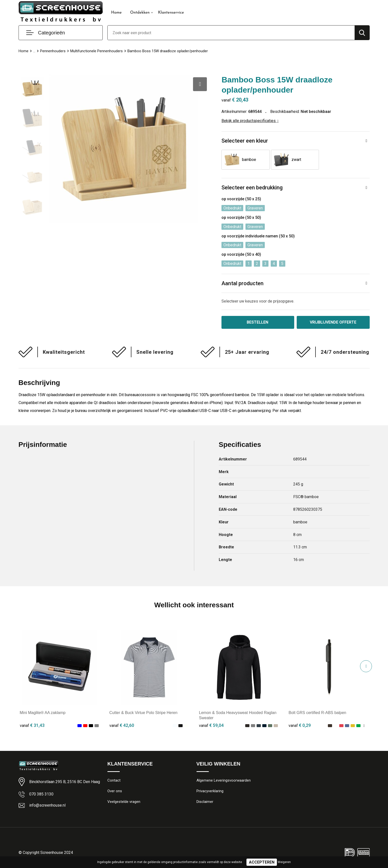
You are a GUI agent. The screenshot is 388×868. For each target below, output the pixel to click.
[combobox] (231, 33)
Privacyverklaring (210, 791)
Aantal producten (242, 283)
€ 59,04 (211, 725)
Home (116, 13)
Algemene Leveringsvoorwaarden (224, 780)
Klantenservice (171, 13)
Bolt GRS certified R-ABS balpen (317, 713)
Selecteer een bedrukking (252, 188)
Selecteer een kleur (245, 141)
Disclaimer (205, 802)
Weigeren (284, 862)
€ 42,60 (122, 725)
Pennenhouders (53, 51)
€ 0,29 (300, 725)
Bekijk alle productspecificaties (250, 121)
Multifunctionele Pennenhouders (97, 51)
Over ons (115, 791)
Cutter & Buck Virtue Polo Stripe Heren (143, 713)
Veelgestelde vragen (124, 802)
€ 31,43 (32, 725)
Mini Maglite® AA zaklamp (43, 713)
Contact (114, 780)
